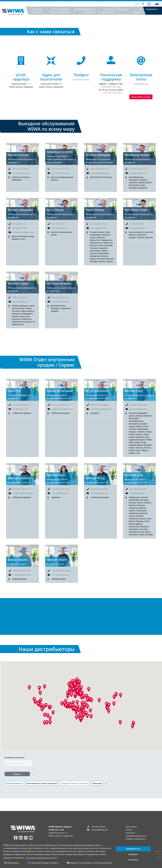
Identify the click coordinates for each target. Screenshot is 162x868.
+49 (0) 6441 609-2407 (111, 87)
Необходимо (12, 863)
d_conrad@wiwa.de (21, 173)
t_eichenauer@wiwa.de (62, 409)
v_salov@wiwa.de (20, 302)
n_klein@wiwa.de (60, 493)
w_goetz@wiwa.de (137, 409)
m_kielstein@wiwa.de (22, 493)
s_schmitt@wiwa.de (60, 173)
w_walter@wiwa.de (138, 173)
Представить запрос (141, 97)
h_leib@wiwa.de (136, 493)
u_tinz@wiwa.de (20, 409)
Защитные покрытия (37, 11)
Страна (17, 774)
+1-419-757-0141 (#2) (111, 93)
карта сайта (131, 827)
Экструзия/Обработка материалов (84, 11)
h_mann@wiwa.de (60, 575)
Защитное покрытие (14, 783)
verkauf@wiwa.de (99, 830)
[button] (120, 722)
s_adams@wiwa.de (22, 575)
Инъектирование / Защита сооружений (42, 783)
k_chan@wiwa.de (137, 228)
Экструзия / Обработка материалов (75, 783)
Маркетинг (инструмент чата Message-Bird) (89, 863)
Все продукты (138, 11)
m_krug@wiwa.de (99, 493)
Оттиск (129, 830)
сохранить (133, 854)
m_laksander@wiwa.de (23, 232)
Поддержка (152, 9)
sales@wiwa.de (141, 84)
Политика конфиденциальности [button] (41, 858)
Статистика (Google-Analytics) (43, 863)
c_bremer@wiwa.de (60, 302)
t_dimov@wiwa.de (98, 228)
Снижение (133, 860)
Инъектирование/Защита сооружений (60, 11)
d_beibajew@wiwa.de (100, 173)
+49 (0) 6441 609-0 (81, 80)
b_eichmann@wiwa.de (101, 409)
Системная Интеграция (108, 11)
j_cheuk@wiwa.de (59, 228)
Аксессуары (123, 9)
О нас (137, 4)
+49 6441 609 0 (98, 827)
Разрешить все (133, 849)
